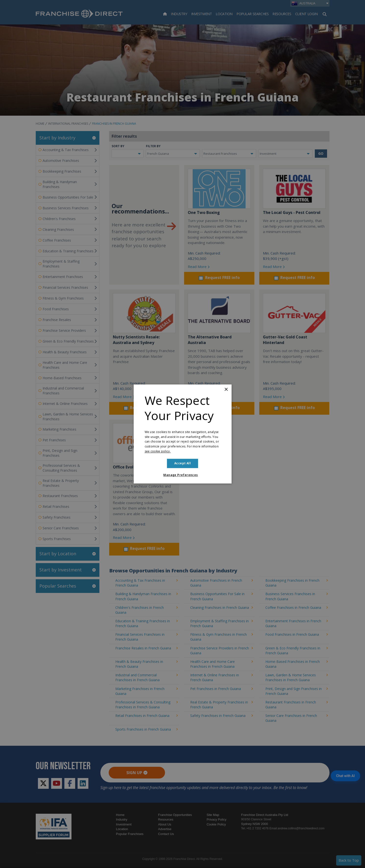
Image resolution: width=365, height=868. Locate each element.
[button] (182, 475)
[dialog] (182, 434)
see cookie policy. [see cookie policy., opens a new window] (158, 451)
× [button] (226, 390)
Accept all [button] (182, 463)
